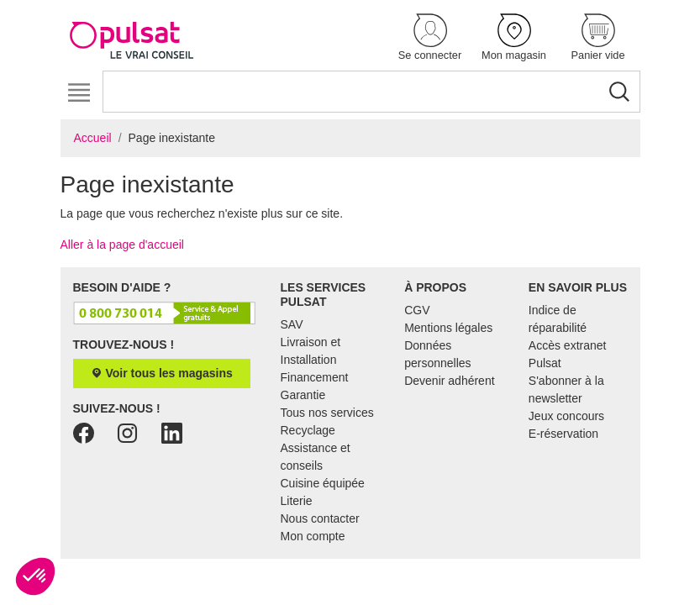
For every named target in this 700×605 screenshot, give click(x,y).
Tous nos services (327, 413)
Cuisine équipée (323, 483)
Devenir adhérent (449, 381)
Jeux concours (566, 416)
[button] (430, 38)
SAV (292, 324)
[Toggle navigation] (79, 93)
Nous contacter (320, 518)
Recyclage (308, 430)
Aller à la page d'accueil (122, 245)
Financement (315, 377)
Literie (297, 501)
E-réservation (563, 434)
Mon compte (313, 536)
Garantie (303, 395)
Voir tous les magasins (162, 373)
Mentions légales (448, 328)
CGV (417, 310)
